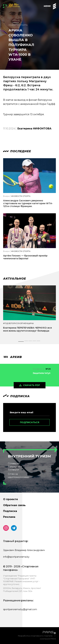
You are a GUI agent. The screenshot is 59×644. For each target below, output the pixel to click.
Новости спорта (18, 25)
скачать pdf (32, 385)
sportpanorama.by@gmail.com (20, 609)
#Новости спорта (21, 196)
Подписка (10, 511)
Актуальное (15, 279)
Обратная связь (14, 505)
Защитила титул (41, 373)
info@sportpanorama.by (16, 557)
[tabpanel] (29, 312)
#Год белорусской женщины (18, 323)
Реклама (9, 517)
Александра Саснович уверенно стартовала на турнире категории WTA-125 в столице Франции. (28, 203)
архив (13, 357)
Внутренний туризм (29, 456)
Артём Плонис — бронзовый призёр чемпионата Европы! (25, 257)
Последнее (17, 151)
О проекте (11, 499)
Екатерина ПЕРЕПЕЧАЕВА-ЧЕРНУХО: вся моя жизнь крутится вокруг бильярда (27, 329)
